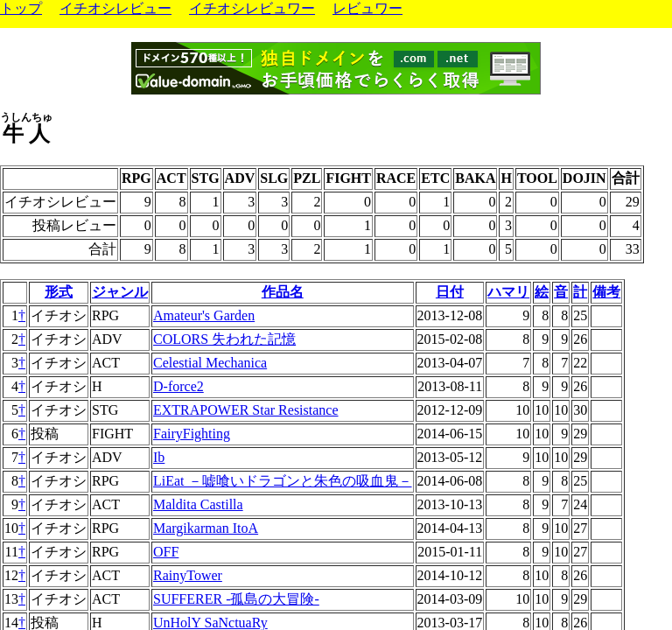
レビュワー (367, 8)
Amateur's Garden (204, 315)
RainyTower (188, 575)
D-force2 (178, 386)
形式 (59, 292)
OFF (166, 552)
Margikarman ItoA (206, 528)
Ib (159, 457)
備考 (606, 292)
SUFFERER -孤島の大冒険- (236, 599)
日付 (450, 292)
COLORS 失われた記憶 (224, 339)
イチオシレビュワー (252, 8)
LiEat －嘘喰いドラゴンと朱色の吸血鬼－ (283, 481)
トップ (21, 8)
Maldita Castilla (198, 504)
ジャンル (120, 292)
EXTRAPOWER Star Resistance (246, 410)
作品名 (283, 292)
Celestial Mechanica (210, 363)
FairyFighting (192, 434)
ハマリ (508, 292)
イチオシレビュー (115, 8)
